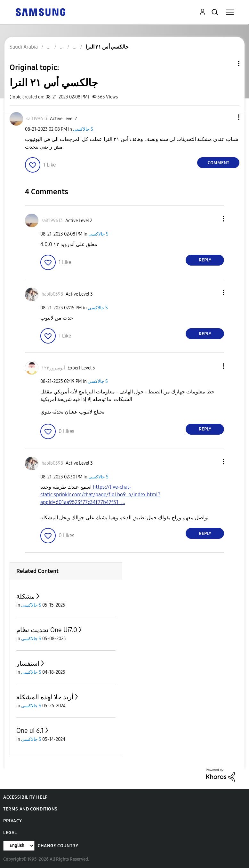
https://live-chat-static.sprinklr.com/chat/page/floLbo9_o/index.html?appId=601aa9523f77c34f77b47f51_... (100, 495)
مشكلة (26, 596)
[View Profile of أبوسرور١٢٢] (53, 368)
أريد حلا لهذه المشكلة (45, 697)
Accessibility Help (25, 797)
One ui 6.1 (30, 731)
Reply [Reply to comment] (205, 260)
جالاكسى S (83, 129)
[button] (228, 117)
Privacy (12, 821)
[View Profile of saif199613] (37, 119)
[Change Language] (19, 846)
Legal (10, 833)
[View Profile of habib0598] (52, 294)
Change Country (58, 846)
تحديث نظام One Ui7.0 (47, 630)
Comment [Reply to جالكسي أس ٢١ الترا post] (218, 163)
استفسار (28, 663)
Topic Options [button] (228, 63)
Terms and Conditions (30, 809)
